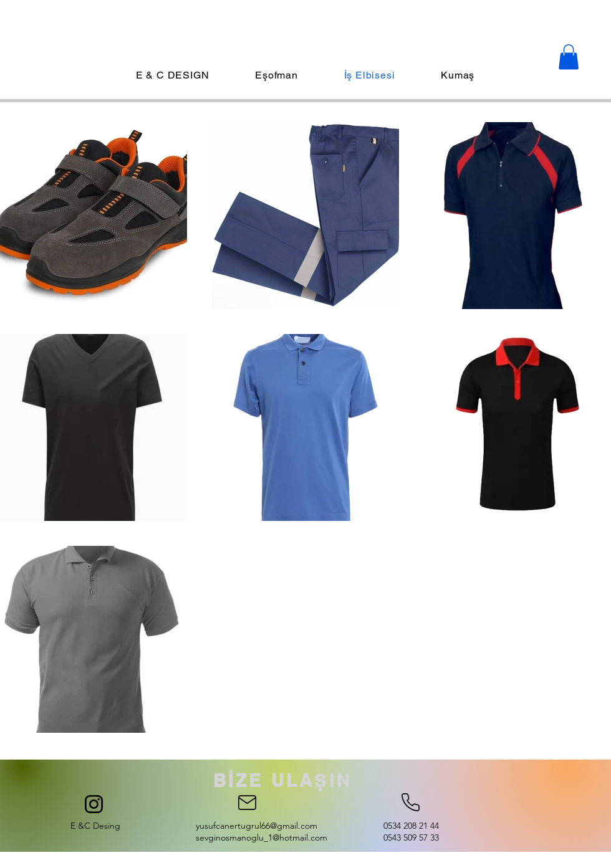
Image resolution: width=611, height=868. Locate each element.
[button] (569, 57)
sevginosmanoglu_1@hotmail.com (262, 837)
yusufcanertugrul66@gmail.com (257, 826)
